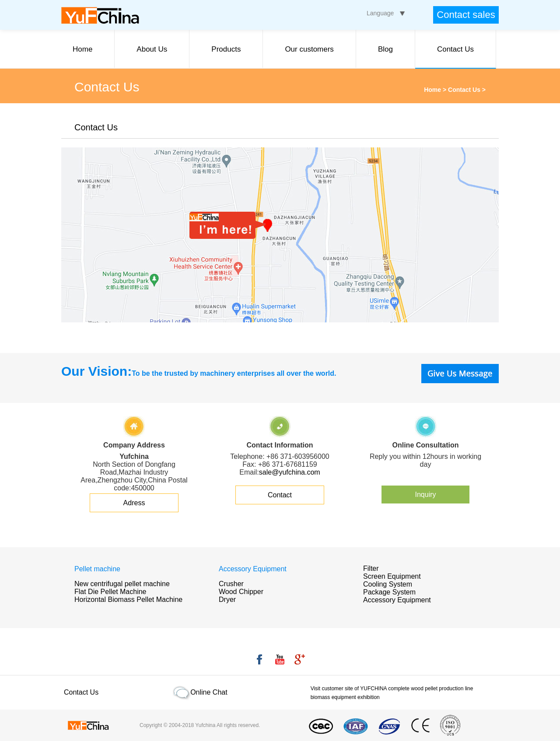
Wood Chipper (241, 592)
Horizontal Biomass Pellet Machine (128, 599)
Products (226, 49)
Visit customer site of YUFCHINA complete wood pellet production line (392, 689)
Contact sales (466, 15)
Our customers (309, 49)
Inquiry (425, 495)
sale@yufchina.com (290, 472)
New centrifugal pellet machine (122, 584)
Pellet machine (97, 569)
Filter (371, 568)
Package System (389, 592)
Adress (134, 503)
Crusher (231, 584)
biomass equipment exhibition (345, 697)
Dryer (227, 599)
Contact (280, 495)
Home (82, 49)
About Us (152, 49)
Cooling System (388, 584)
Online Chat (209, 692)
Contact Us (455, 49)
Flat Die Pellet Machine (110, 592)
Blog (385, 49)
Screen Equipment (392, 576)
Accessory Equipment (253, 569)
